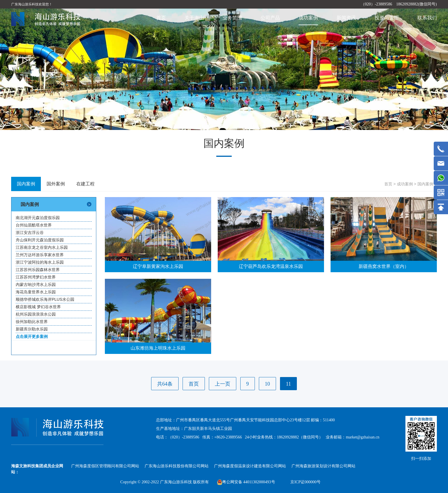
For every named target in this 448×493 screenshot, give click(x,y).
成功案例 (308, 18)
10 (267, 384)
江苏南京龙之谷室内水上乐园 (42, 247)
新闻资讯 (346, 18)
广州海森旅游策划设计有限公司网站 (323, 466)
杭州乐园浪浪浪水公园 (36, 314)
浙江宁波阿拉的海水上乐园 (40, 262)
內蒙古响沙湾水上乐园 (36, 284)
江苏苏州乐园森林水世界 (38, 270)
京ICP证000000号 (305, 482)
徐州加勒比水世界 (32, 322)
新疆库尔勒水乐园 (32, 329)
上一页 (223, 384)
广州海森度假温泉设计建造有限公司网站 (250, 466)
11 (288, 384)
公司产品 (270, 18)
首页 (161, 18)
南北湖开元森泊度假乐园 (38, 218)
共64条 (165, 384)
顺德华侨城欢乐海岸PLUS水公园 (45, 299)
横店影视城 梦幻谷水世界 (38, 307)
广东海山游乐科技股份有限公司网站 (177, 466)
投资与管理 (387, 18)
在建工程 (85, 184)
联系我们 (427, 18)
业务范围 (232, 18)
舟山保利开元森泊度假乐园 (40, 240)
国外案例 (56, 184)
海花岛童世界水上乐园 (36, 292)
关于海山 (194, 18)
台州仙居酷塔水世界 (34, 225)
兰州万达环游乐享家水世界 (40, 255)
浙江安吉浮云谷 (30, 233)
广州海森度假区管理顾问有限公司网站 (105, 466)
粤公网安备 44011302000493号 (246, 482)
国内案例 (425, 184)
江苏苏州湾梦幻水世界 (36, 277)
